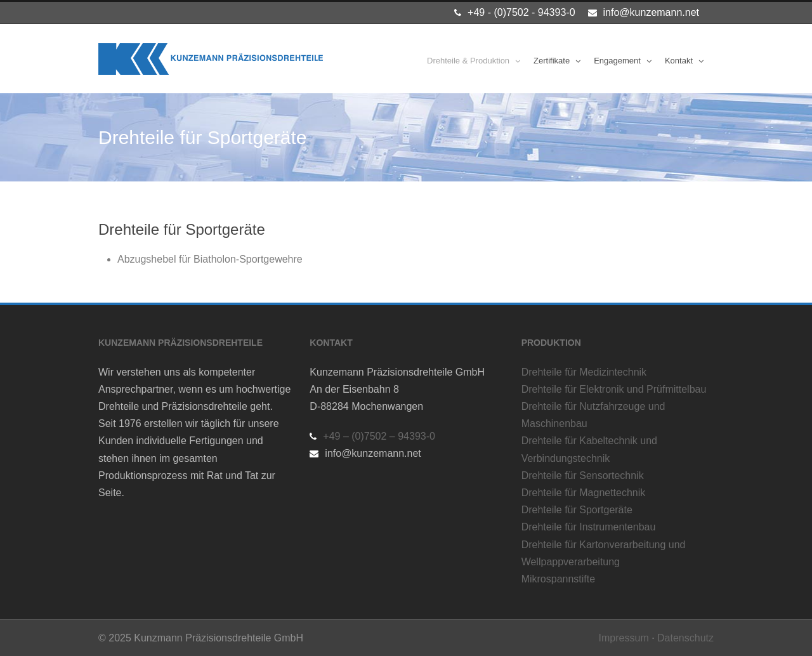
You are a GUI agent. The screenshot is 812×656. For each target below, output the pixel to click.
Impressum (624, 638)
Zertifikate (552, 61)
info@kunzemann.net (651, 12)
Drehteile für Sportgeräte (577, 510)
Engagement (617, 61)
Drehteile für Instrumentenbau (589, 527)
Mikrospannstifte (559, 579)
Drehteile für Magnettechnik (584, 493)
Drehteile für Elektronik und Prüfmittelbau (614, 389)
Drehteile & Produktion (468, 61)
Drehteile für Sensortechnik (583, 476)
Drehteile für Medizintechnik (584, 372)
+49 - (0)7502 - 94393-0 (521, 12)
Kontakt (679, 61)
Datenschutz (685, 638)
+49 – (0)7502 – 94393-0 (379, 436)
